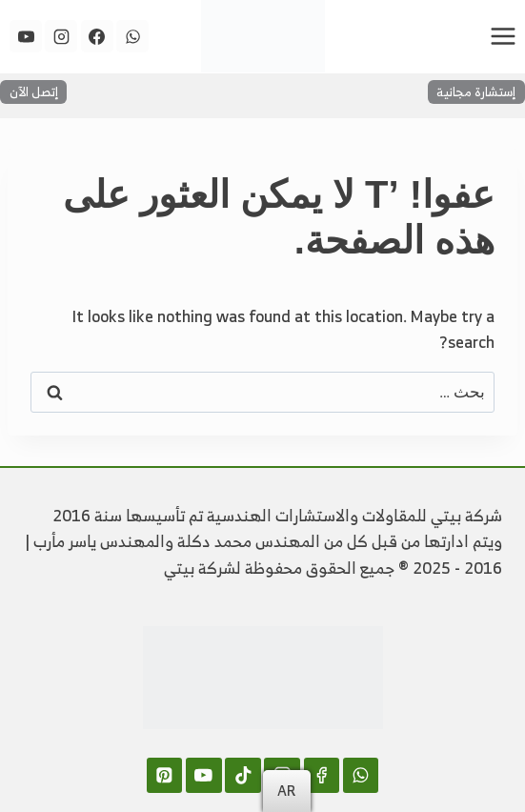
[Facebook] (97, 36)
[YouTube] (26, 36)
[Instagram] (61, 36)
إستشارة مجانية (476, 91)
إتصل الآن (34, 91)
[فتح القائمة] (503, 36)
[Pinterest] (164, 775)
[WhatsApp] (132, 36)
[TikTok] (242, 775)
